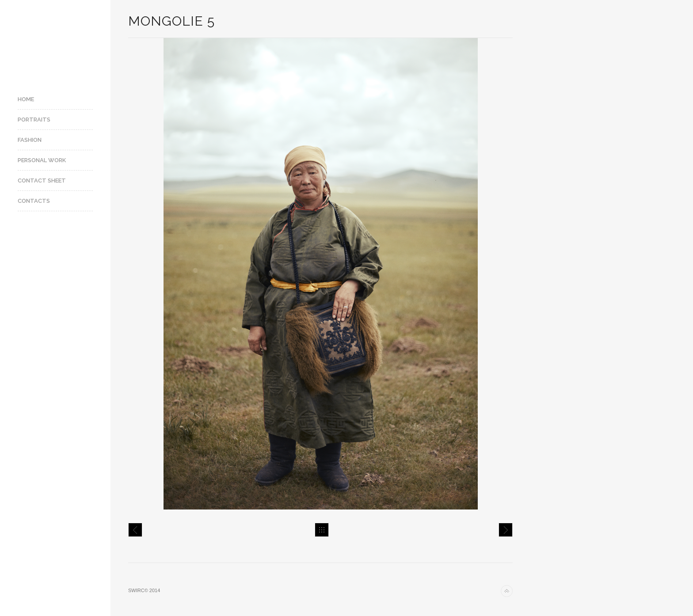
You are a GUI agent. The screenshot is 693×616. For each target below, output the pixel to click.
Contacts (34, 201)
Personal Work (42, 160)
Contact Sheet (42, 181)
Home (26, 99)
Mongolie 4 (135, 530)
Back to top (507, 591)
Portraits (34, 120)
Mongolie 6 (506, 530)
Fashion (30, 140)
